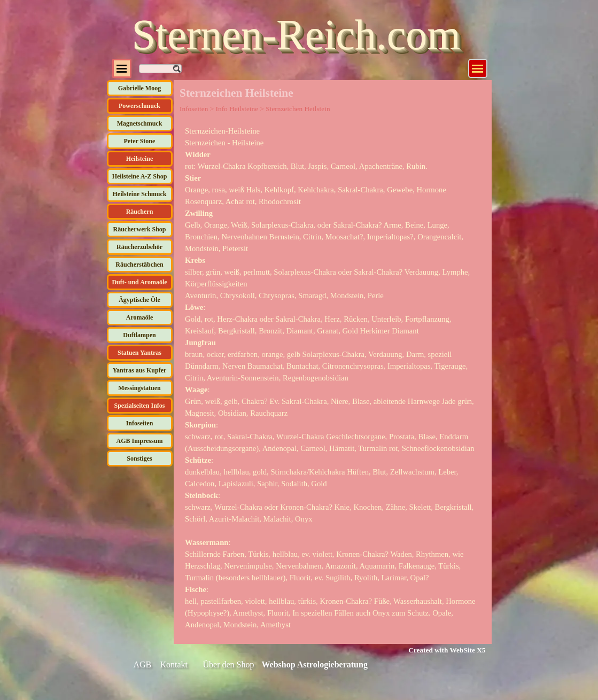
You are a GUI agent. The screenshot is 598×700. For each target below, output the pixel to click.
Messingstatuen (139, 388)
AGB (143, 664)
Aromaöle (139, 317)
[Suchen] (160, 69)
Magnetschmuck (140, 123)
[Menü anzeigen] (478, 68)
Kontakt (174, 664)
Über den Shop (229, 664)
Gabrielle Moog (139, 88)
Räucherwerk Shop (139, 229)
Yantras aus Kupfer (140, 370)
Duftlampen (139, 335)
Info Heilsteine (237, 109)
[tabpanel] (332, 378)
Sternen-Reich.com (296, 35)
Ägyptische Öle (139, 300)
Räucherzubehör (139, 247)
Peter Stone (140, 141)
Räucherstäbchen (139, 265)
